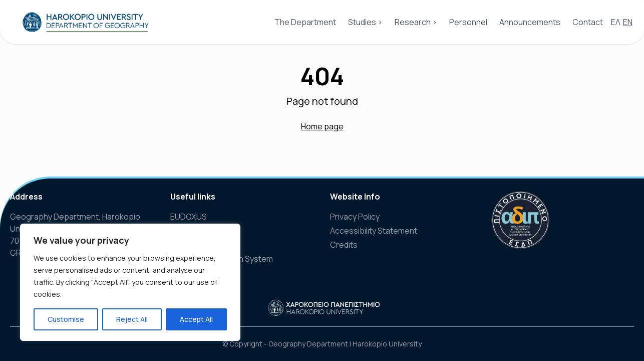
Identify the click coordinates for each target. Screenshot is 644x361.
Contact (588, 22)
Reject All (132, 319)
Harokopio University (387, 344)
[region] (130, 282)
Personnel (468, 22)
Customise (66, 319)
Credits (344, 245)
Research (413, 22)
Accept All (196, 319)
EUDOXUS (189, 217)
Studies (362, 22)
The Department (305, 22)
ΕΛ (616, 22)
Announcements (530, 22)
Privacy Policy (355, 217)
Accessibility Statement (374, 231)
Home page (322, 126)
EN (628, 22)
